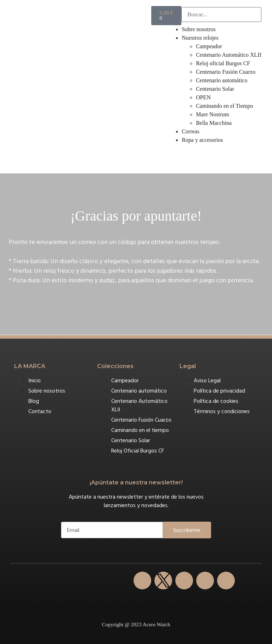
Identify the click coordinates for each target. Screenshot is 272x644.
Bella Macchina (214, 123)
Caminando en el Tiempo (224, 106)
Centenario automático (222, 80)
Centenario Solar (215, 89)
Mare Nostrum (212, 114)
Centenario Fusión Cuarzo (226, 72)
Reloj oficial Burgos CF (223, 63)
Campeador (209, 46)
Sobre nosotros (199, 29)
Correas (191, 131)
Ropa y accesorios (202, 140)
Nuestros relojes (200, 38)
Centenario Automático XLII (229, 55)
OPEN (203, 97)
